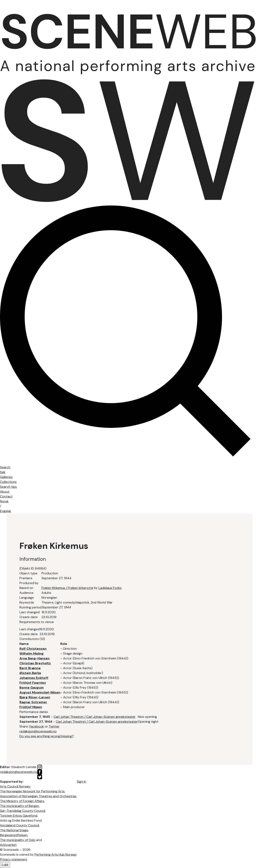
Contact (6, 496)
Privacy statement (14, 859)
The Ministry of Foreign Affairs (22, 801)
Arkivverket (8, 845)
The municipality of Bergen (20, 806)
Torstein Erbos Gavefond (19, 816)
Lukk (5, 865)
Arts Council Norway (15, 786)
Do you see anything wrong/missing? (47, 736)
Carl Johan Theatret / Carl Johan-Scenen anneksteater (95, 717)
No (4, 501)
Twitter (54, 726)
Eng (6, 511)
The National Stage (14, 830)
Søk (3, 472)
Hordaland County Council (20, 825)
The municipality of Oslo (18, 840)
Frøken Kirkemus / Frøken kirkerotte (67, 588)
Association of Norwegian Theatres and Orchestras (38, 796)
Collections (8, 482)
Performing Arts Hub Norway (56, 855)
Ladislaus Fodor (110, 588)
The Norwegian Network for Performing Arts (32, 791)
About (5, 492)
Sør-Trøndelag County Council (23, 811)
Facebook (37, 726)
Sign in (82, 782)
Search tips (8, 487)
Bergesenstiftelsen (14, 835)
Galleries (6, 477)
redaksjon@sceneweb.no (38, 731)
